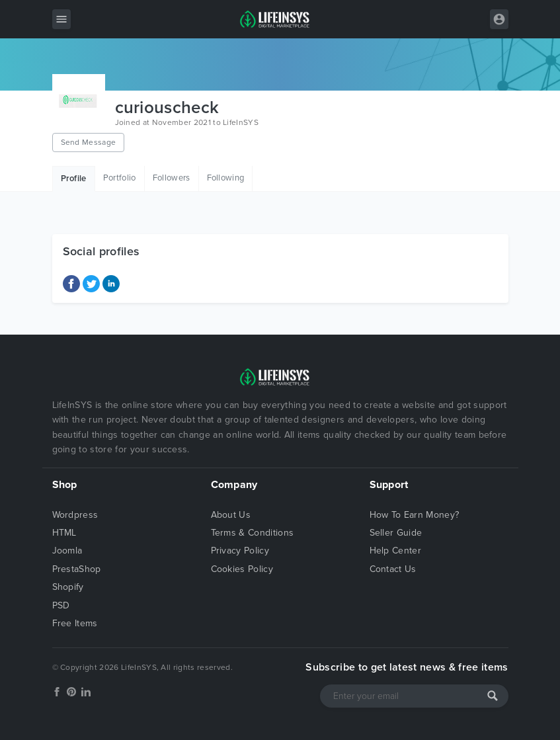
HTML (64, 533)
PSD (61, 605)
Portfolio (120, 178)
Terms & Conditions (253, 533)
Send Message (89, 142)
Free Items (75, 623)
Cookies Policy (242, 569)
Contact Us (393, 569)
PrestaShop (77, 569)
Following (226, 178)
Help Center (396, 551)
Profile (74, 179)
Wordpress (75, 515)
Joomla (67, 551)
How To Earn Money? (415, 515)
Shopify (68, 587)
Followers (172, 178)
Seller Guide (396, 533)
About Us (231, 515)
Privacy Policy (240, 551)
